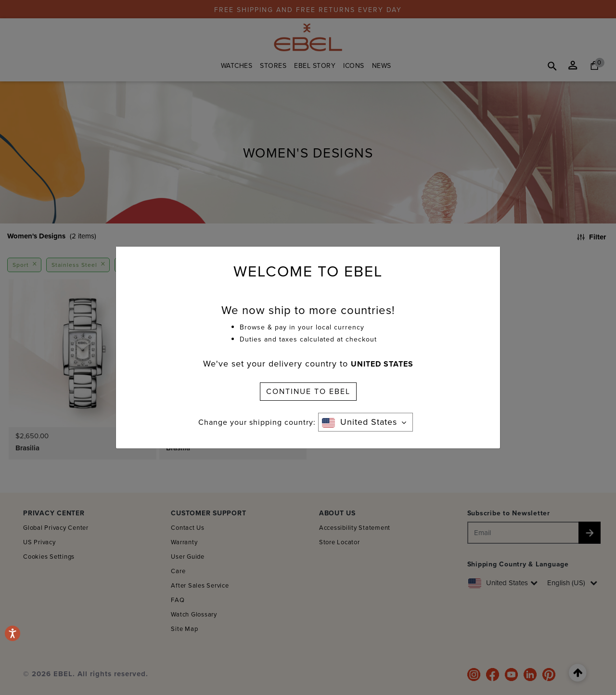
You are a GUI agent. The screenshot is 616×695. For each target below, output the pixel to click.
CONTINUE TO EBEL (308, 391)
